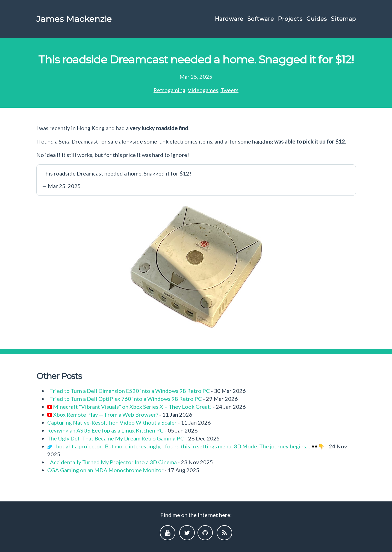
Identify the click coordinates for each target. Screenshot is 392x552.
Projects (290, 19)
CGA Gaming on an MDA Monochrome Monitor (105, 470)
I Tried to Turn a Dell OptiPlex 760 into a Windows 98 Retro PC (125, 399)
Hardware (229, 19)
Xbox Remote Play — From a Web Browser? (106, 414)
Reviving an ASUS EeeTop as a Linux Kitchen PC (105, 430)
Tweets (229, 90)
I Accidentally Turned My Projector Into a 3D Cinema (112, 462)
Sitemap (343, 19)
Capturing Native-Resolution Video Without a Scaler (112, 422)
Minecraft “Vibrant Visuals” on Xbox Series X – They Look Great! (132, 407)
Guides (317, 19)
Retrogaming (170, 90)
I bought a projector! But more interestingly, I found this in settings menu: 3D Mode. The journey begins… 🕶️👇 (189, 446)
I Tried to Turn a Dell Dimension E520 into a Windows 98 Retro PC (129, 391)
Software (261, 19)
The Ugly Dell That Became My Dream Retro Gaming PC (116, 438)
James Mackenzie (74, 19)
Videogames (203, 90)
